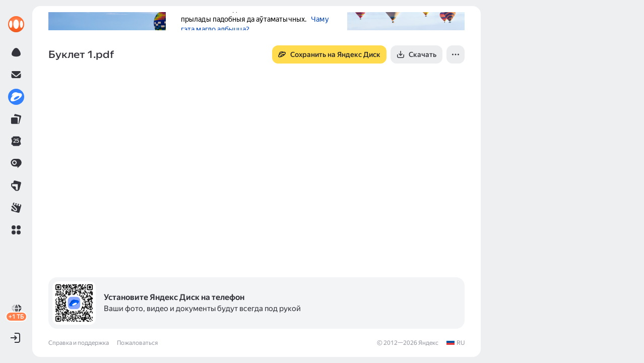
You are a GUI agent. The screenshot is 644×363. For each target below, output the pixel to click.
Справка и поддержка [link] (79, 343)
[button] (16, 230)
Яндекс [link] (428, 343)
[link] (16, 24)
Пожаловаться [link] (137, 343)
